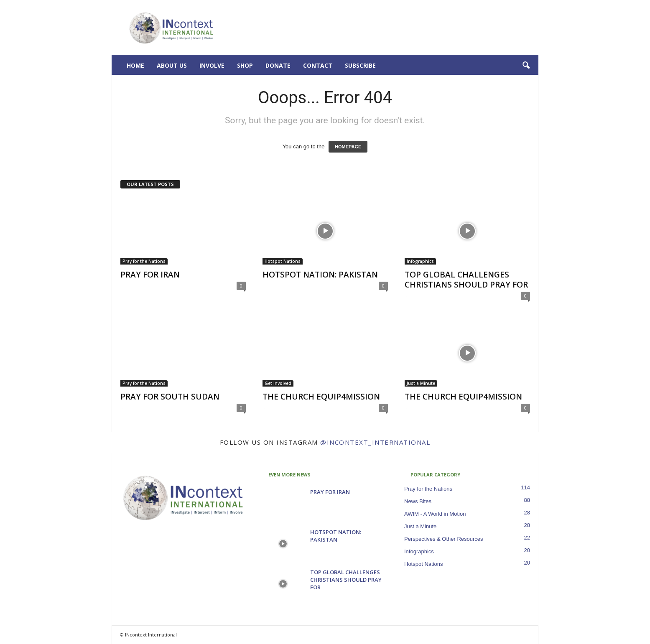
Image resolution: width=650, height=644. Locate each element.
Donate (278, 65)
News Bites (418, 501)
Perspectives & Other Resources (444, 539)
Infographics (420, 261)
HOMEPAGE (348, 147)
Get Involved (278, 383)
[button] (526, 66)
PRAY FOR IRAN (150, 275)
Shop (245, 65)
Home (135, 65)
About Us (172, 65)
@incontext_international (375, 442)
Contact (318, 65)
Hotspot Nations (283, 261)
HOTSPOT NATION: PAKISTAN (320, 275)
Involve (212, 65)
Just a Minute (421, 383)
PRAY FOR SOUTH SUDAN (170, 397)
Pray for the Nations (144, 261)
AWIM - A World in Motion (435, 514)
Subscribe (360, 65)
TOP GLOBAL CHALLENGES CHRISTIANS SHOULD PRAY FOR (466, 280)
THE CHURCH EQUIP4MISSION (321, 397)
